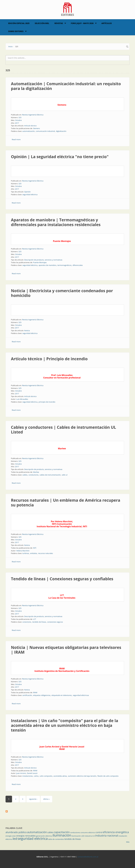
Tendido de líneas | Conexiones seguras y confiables (62, 579)
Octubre (18, 120)
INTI (35, 548)
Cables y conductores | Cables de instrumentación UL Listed (63, 430)
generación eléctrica (44, 836)
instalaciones (28, 776)
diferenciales (78, 265)
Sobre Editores (16, 31)
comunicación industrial (45, 131)
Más (128, 842)
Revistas (59, 23)
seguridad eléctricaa (81, 695)
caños (36, 776)
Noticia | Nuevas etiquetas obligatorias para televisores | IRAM (66, 650)
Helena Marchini (23, 551)
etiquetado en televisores (62, 695)
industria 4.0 (90, 836)
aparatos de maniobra (47, 265)
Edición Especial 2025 (19, 23)
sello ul (65, 475)
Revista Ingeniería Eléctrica (33, 115)
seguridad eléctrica (30, 194)
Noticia (27, 331)
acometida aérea (60, 776)
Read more (16, 139)
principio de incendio (47, 402)
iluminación (62, 835)
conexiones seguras (55, 622)
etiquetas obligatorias (42, 695)
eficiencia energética (116, 832)
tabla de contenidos (56, 839)
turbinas (26, 553)
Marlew (36, 472)
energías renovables (26, 836)
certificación (27, 695)
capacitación (62, 832)
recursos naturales (45, 553)
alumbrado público (16, 832)
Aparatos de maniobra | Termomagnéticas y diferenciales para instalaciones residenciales (56, 222)
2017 (17, 123)
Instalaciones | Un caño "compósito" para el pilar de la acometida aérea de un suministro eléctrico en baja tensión (65, 725)
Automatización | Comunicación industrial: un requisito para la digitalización (66, 86)
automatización (29, 131)
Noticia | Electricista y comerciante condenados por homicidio (62, 293)
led (15, 839)
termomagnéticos (64, 265)
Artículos (107, 23)
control (99, 832)
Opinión (27, 192)
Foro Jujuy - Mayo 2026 (82, 23)
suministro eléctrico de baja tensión (82, 776)
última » (46, 799)
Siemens (36, 128)
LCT (35, 619)
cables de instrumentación (50, 475)
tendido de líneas (39, 622)
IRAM (35, 692)
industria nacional (107, 835)
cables (25, 475)
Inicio (10, 46)
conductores (33, 475)
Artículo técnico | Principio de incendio (49, 359)
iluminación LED (78, 836)
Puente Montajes (40, 262)
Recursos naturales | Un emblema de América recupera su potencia (66, 503)
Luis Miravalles (22, 399)
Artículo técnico (30, 126)
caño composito (46, 776)
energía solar (11, 836)
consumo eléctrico (88, 832)
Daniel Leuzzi (32, 773)
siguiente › (33, 799)
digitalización (61, 131)
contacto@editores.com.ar (88, 857)
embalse (34, 553)
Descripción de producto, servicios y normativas (43, 260)
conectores (27, 622)
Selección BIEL (42, 23)
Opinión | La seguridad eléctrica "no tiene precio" (60, 157)
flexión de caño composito (108, 776)
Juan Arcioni (21, 773)
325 (20, 117)
